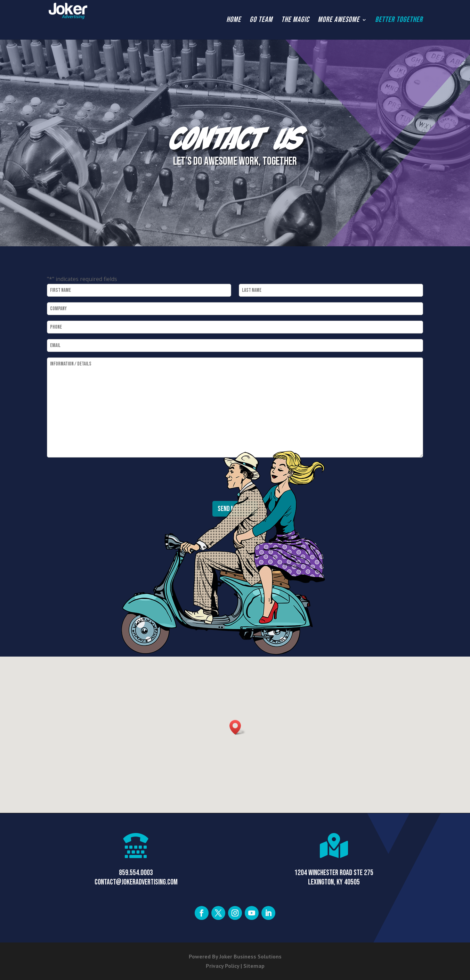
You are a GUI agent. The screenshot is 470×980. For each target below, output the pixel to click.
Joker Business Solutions (250, 956)
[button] (237, 727)
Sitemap (254, 966)
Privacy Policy (222, 966)
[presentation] (100, 480)
